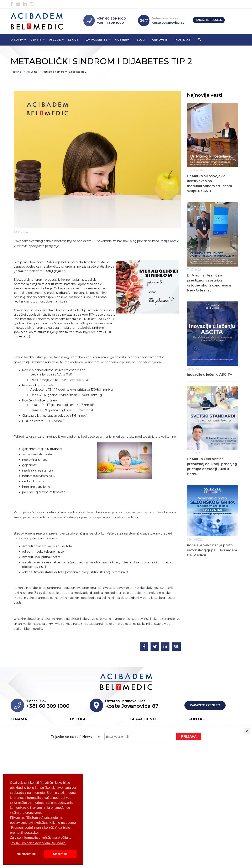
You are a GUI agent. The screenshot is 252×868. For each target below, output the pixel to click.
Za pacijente (97, 40)
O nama (17, 40)
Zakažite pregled (209, 20)
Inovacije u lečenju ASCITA (210, 375)
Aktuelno (32, 72)
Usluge (55, 40)
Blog (141, 40)
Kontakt (183, 40)
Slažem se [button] (60, 854)
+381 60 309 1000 (111, 18)
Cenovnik (160, 40)
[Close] (247, 731)
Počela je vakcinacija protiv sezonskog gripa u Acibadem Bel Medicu (212, 550)
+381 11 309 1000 (110, 23)
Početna (16, 72)
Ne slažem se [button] (26, 854)
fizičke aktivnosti (147, 588)
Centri (36, 40)
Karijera (122, 40)
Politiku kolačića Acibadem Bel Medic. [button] (38, 843)
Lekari (73, 40)
